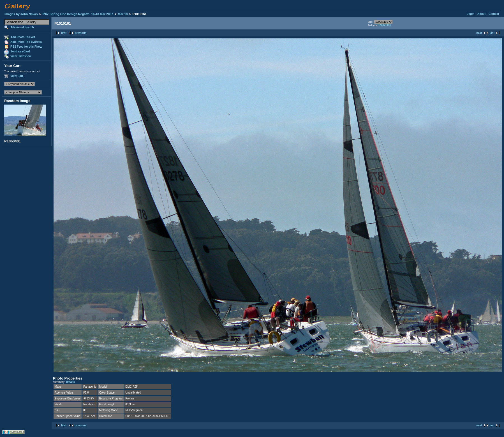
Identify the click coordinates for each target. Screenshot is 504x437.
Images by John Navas (21, 14)
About (481, 14)
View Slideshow (21, 56)
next (479, 33)
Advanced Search (22, 27)
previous (81, 33)
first (64, 33)
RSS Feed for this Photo (26, 47)
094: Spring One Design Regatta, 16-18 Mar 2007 (78, 14)
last (492, 33)
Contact (494, 14)
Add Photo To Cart (23, 37)
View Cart (17, 76)
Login (471, 14)
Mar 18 (123, 14)
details (71, 382)
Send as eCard (20, 51)
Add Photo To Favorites (26, 42)
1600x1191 (385, 25)
